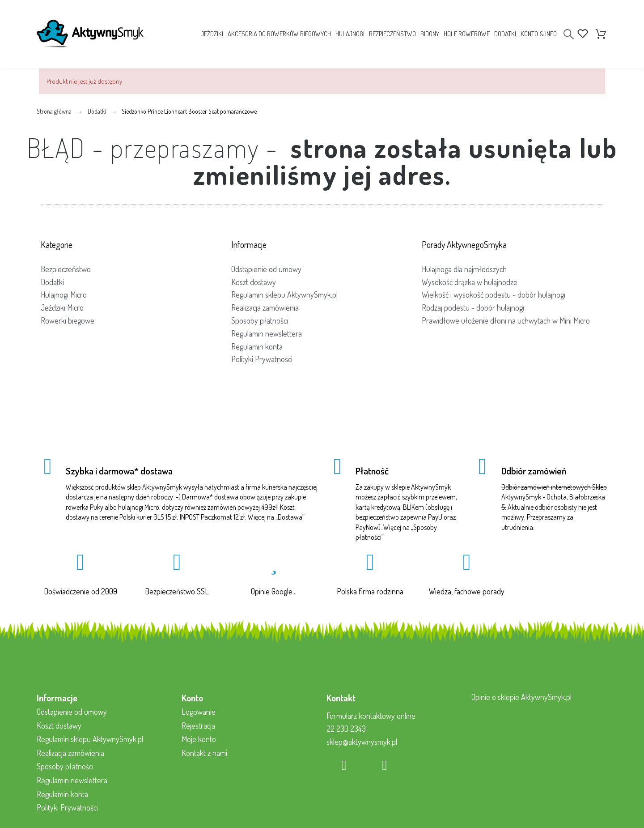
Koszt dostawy (254, 282)
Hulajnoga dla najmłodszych (464, 269)
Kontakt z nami (204, 753)
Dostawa (290, 517)
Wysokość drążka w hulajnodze (470, 282)
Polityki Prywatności (262, 359)
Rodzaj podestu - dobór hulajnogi (473, 307)
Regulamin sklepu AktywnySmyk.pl (284, 294)
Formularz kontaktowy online (371, 716)
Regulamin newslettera (267, 333)
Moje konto (199, 739)
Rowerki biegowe (68, 320)
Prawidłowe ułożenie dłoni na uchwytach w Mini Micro (506, 320)
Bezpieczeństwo (66, 269)
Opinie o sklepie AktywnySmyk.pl (521, 697)
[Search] (569, 34)
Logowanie (199, 712)
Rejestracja (198, 726)
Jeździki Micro (62, 307)
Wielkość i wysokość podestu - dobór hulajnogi (494, 294)
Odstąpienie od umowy (266, 269)
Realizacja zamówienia (265, 307)
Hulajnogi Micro (64, 294)
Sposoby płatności (260, 320)
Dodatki (52, 282)
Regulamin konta (257, 346)
